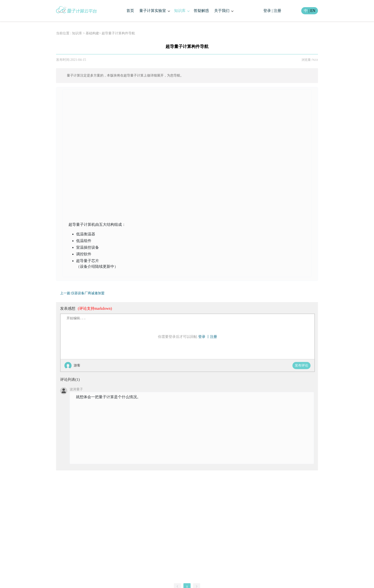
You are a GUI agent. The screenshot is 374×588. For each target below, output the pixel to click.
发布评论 (301, 365)
